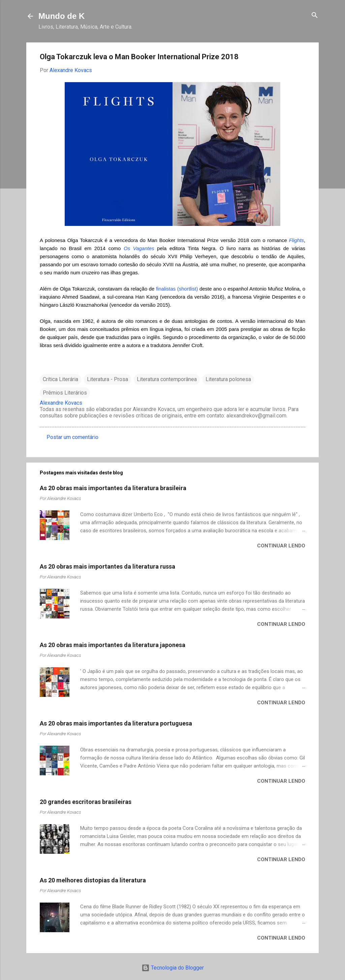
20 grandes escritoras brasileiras (86, 802)
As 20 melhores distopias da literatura (93, 880)
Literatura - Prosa (107, 379)
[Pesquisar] (315, 16)
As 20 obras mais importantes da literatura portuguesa (116, 723)
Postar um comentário (72, 437)
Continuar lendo (281, 546)
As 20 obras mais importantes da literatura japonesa (113, 645)
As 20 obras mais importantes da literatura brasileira (113, 488)
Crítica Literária (60, 379)
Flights (296, 240)
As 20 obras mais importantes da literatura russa (107, 566)
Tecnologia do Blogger (173, 968)
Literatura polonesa (228, 379)
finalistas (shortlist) (177, 289)
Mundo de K (61, 16)
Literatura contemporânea (167, 379)
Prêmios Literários (65, 393)
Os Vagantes (139, 248)
